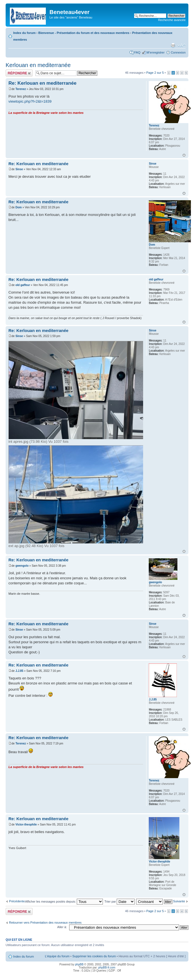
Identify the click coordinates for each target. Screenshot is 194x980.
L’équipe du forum (57, 956)
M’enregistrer (155, 52)
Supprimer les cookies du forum (94, 956)
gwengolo (22, 566)
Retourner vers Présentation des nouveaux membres (45, 923)
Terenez (21, 89)
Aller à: (62, 927)
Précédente (17, 901)
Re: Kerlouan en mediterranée (42, 83)
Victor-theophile (26, 825)
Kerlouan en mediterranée (38, 65)
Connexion (178, 52)
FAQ (137, 52)
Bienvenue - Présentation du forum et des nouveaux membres (84, 33)
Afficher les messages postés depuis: (64, 901)
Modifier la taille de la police (181, 45)
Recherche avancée (172, 20)
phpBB (79, 964)
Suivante (179, 901)
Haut (184, 155)
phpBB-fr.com (107, 968)
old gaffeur (23, 285)
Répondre (19, 73)
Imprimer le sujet (173, 45)
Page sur (155, 73)
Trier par (119, 901)
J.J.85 (19, 671)
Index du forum (24, 33)
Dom (19, 207)
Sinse (19, 169)
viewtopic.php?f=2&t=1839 (30, 101)
